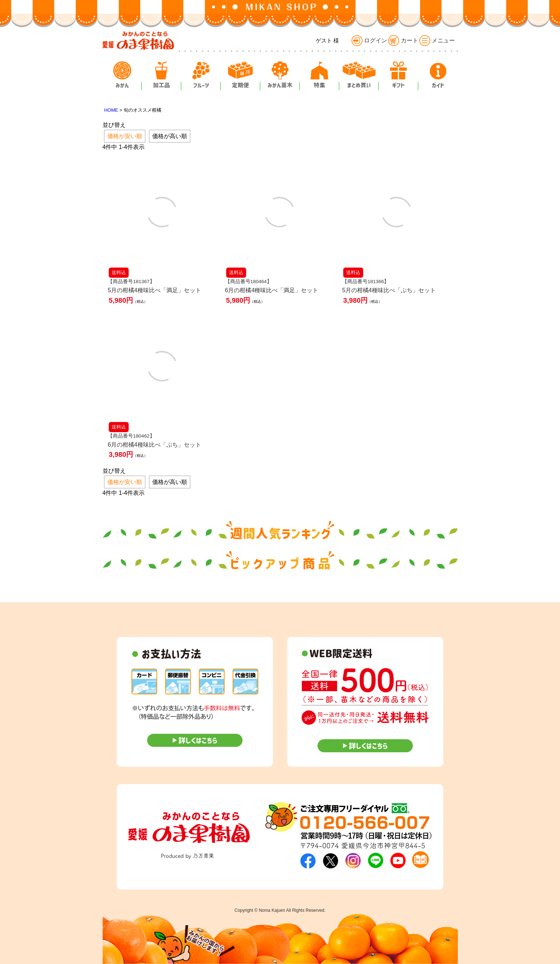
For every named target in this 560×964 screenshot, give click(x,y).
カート (403, 40)
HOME (111, 110)
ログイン (369, 40)
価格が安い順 (125, 136)
